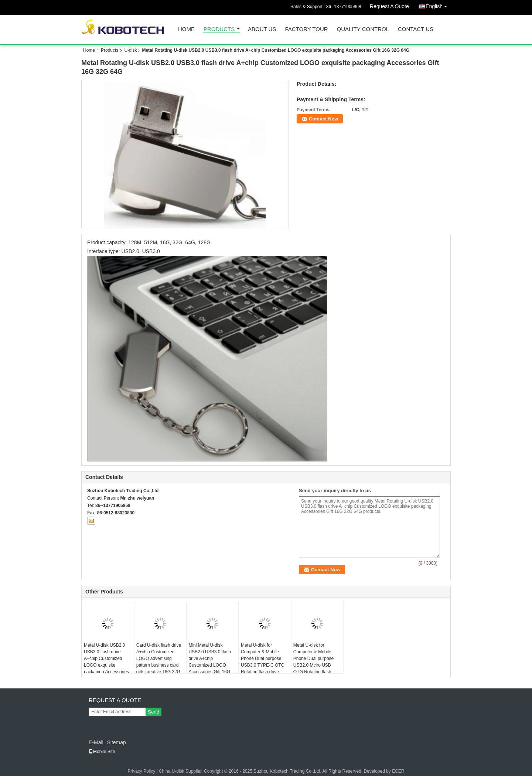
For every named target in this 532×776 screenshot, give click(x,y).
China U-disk (172, 771)
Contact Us (416, 29)
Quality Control (363, 29)
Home (186, 29)
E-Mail (96, 742)
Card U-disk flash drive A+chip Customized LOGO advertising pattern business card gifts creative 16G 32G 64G (159, 662)
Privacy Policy (141, 771)
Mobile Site (102, 752)
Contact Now (323, 119)
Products (219, 29)
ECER (398, 771)
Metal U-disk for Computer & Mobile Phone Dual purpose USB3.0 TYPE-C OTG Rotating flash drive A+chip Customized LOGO (263, 665)
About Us (262, 29)
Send (154, 712)
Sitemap (116, 742)
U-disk (130, 50)
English (438, 5)
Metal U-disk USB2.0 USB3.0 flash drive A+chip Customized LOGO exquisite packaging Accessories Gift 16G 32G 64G (106, 662)
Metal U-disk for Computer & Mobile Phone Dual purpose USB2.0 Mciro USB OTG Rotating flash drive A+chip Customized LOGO (313, 665)
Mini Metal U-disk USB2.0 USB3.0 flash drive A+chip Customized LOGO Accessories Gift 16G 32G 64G (210, 662)
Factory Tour (306, 29)
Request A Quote (389, 6)
